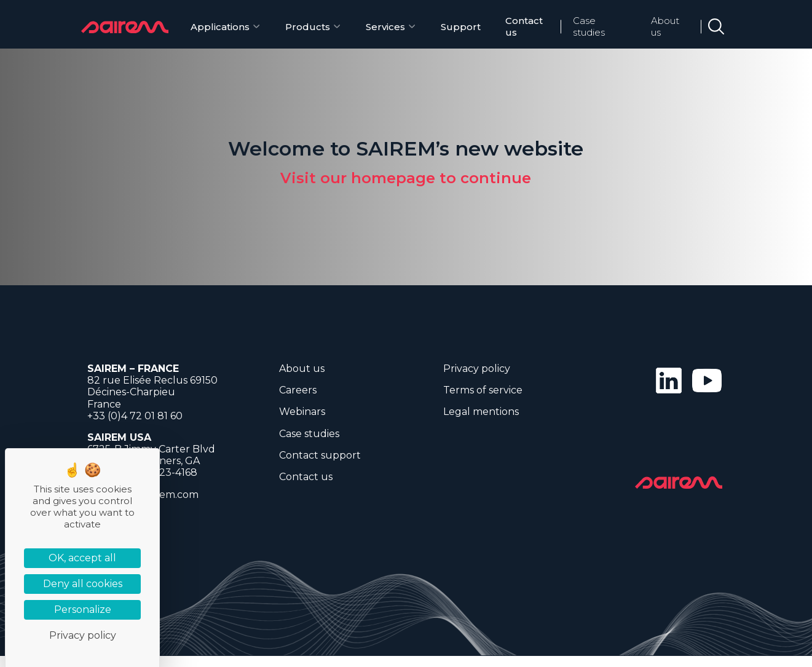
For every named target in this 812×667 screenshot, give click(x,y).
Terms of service (483, 390)
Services (385, 27)
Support (461, 27)
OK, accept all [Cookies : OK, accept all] (82, 558)
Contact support (320, 455)
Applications (220, 27)
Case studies (589, 26)
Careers (298, 390)
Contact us (524, 26)
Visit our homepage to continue (406, 178)
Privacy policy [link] (83, 635)
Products (308, 27)
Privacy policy (477, 369)
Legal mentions (481, 412)
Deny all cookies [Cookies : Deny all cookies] (83, 584)
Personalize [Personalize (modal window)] (83, 610)
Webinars (302, 412)
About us (665, 26)
